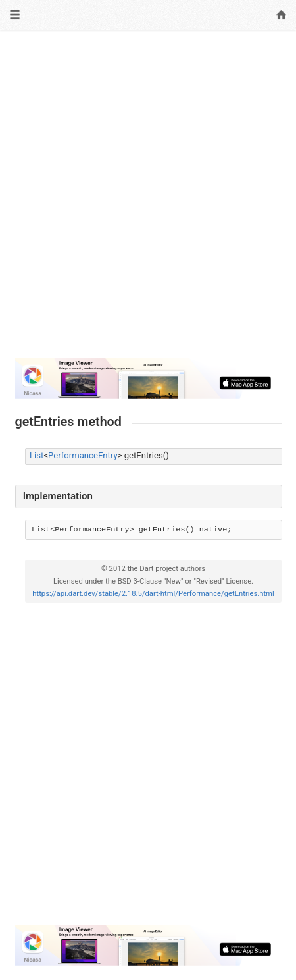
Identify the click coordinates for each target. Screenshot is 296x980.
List (37, 455)
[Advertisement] (148, 200)
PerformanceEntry (83, 455)
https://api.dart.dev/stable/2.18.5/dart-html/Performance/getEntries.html (153, 594)
